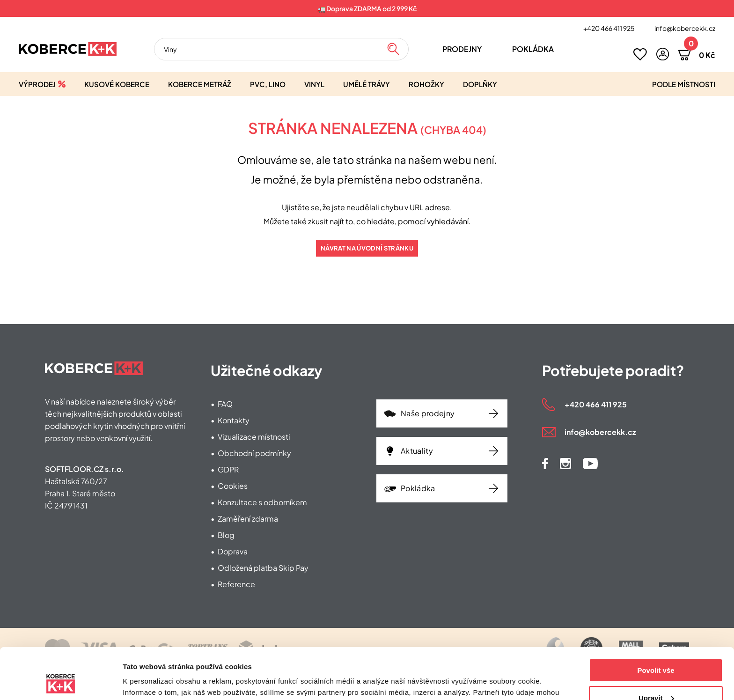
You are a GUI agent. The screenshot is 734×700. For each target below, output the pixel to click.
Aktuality (417, 451)
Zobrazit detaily (149, 682)
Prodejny (462, 49)
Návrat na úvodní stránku (367, 248)
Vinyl (314, 84)
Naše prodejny (428, 413)
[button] (663, 54)
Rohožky (426, 84)
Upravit (656, 650)
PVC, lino (268, 84)
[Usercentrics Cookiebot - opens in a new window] (61, 682)
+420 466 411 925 (609, 28)
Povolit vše (656, 623)
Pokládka (533, 49)
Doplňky (480, 84)
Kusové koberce (117, 84)
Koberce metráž (200, 84)
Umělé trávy (367, 84)
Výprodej (37, 84)
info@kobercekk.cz (685, 28)
